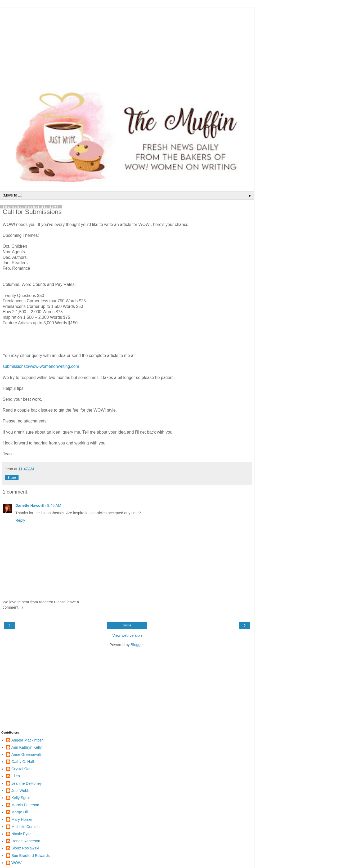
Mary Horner (22, 819)
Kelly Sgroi (21, 798)
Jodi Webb (20, 791)
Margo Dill (20, 812)
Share (12, 478)
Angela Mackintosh (28, 740)
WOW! (17, 863)
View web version (127, 635)
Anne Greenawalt (26, 754)
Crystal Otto (21, 769)
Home (127, 625)
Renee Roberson (26, 841)
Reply (20, 520)
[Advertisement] (127, 45)
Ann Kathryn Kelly (26, 747)
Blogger (137, 645)
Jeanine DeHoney (26, 783)
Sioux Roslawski (25, 848)
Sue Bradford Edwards (31, 856)
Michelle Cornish (25, 827)
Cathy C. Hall (23, 762)
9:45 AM (54, 505)
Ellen (16, 776)
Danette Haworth (30, 505)
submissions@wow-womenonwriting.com (41, 366)
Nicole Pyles (22, 834)
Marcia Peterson (25, 805)
